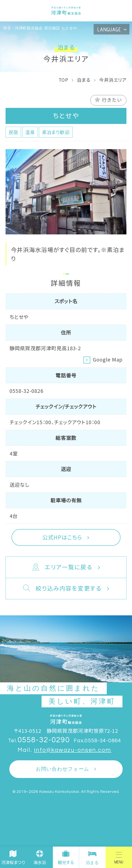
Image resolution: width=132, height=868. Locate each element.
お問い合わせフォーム (63, 769)
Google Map (108, 359)
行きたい (108, 100)
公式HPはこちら (62, 537)
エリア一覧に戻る (62, 567)
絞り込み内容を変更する (62, 589)
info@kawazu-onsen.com (73, 750)
